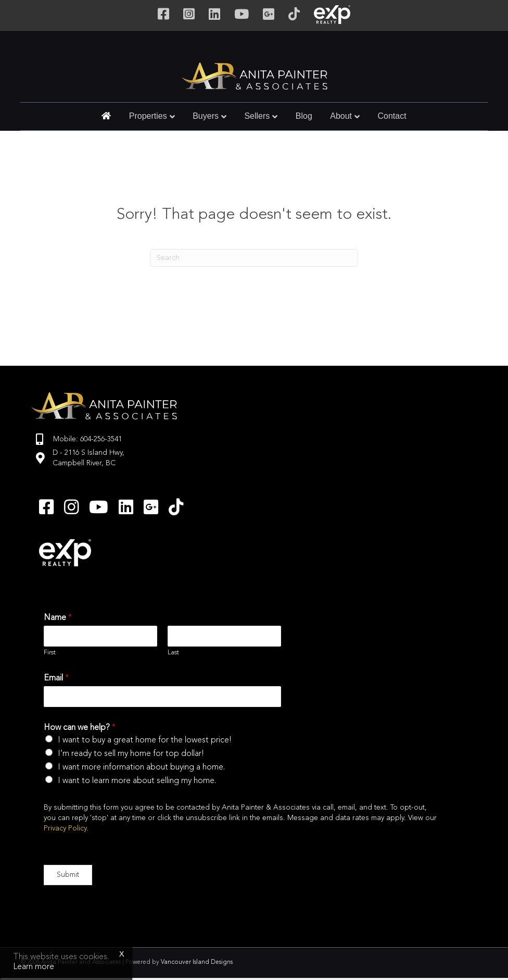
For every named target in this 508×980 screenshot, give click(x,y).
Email (56, 678)
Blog (304, 116)
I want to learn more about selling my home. (137, 781)
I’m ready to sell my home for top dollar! (131, 754)
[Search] (254, 258)
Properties (148, 116)
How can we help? (80, 728)
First (50, 653)
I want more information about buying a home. (141, 767)
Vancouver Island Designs (197, 962)
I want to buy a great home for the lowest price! (145, 740)
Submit (68, 875)
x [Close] (122, 954)
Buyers (206, 116)
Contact (392, 116)
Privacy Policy (65, 828)
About (341, 116)
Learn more (34, 967)
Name (58, 618)
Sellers (257, 116)
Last (173, 653)
